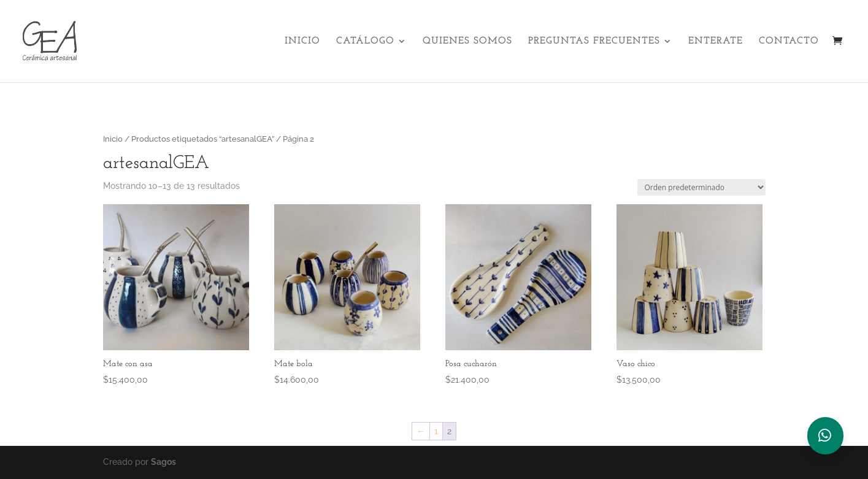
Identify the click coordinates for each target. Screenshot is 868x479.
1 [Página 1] (436, 431)
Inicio (302, 41)
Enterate (716, 41)
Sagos (163, 462)
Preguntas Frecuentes (594, 41)
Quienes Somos (467, 41)
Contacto (789, 41)
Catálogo (365, 41)
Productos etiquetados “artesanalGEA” (203, 139)
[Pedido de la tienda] (701, 187)
